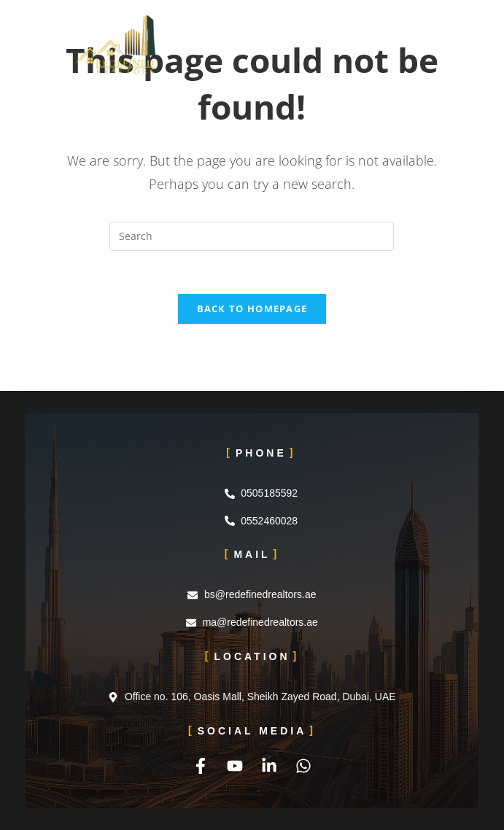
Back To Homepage (252, 310)
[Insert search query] (252, 236)
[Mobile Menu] (423, 33)
